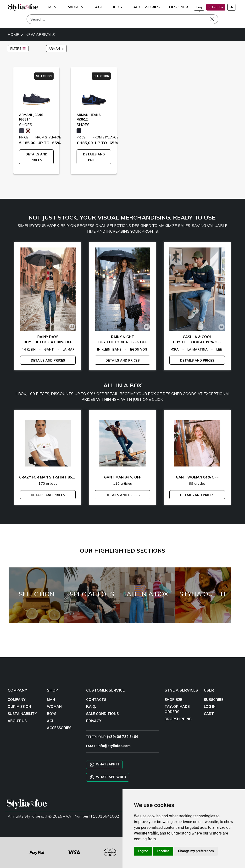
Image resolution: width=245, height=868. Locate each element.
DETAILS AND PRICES (48, 360)
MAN (51, 700)
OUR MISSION (19, 707)
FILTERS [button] (18, 49)
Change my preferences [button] (196, 851)
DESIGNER (179, 7)
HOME (13, 34)
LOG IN (210, 707)
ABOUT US (17, 721)
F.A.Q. (91, 707)
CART (209, 714)
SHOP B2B (174, 700)
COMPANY (17, 700)
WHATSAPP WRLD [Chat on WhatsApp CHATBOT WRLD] (108, 777)
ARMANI (56, 49)
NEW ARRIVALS (40, 34)
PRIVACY (94, 721)
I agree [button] (143, 851)
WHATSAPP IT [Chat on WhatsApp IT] (104, 765)
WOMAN (54, 707)
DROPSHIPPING (178, 719)
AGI (50, 721)
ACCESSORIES (59, 728)
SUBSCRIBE (214, 700)
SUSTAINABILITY (22, 714)
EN (231, 7)
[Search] (122, 19)
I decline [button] (163, 851)
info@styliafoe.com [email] (114, 746)
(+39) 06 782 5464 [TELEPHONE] (122, 737)
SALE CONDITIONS (102, 714)
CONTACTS (96, 700)
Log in (199, 8)
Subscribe (216, 7)
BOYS (52, 714)
